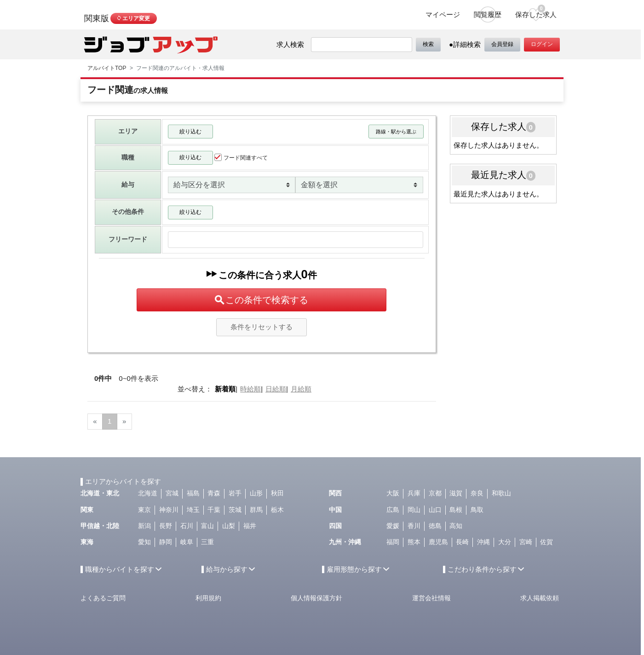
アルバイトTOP (107, 68)
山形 (256, 493)
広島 (393, 510)
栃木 (277, 510)
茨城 (235, 510)
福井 (250, 526)
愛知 (144, 542)
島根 (456, 510)
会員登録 (502, 44)
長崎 (462, 542)
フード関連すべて (241, 157)
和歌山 (501, 493)
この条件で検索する (262, 300)
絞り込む (190, 132)
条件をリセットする (262, 327)
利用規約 (208, 598)
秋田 (277, 493)
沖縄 (483, 542)
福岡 (393, 542)
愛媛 (393, 526)
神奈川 (169, 510)
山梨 (229, 526)
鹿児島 (438, 542)
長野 (166, 526)
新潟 (144, 526)
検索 (428, 44)
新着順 (225, 389)
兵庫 (414, 493)
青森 (214, 493)
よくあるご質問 (103, 598)
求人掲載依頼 (540, 598)
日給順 (276, 389)
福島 (193, 493)
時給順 (250, 389)
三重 (207, 542)
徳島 (435, 526)
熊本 (414, 542)
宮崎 (526, 542)
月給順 (301, 389)
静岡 (166, 542)
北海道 (148, 493)
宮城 (172, 493)
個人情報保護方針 (316, 598)
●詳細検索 (465, 44)
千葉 (214, 510)
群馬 (256, 510)
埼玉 (193, 510)
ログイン (542, 44)
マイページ (443, 14)
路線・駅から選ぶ (396, 132)
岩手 (235, 493)
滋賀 (456, 493)
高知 (456, 526)
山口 (435, 510)
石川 (187, 526)
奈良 (477, 493)
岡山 (414, 510)
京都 (435, 493)
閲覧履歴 (488, 14)
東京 (144, 510)
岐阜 (187, 542)
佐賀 (546, 542)
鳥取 (477, 510)
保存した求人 (536, 11)
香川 (414, 526)
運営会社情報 (431, 598)
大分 (505, 542)
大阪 (393, 493)
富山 (207, 526)
